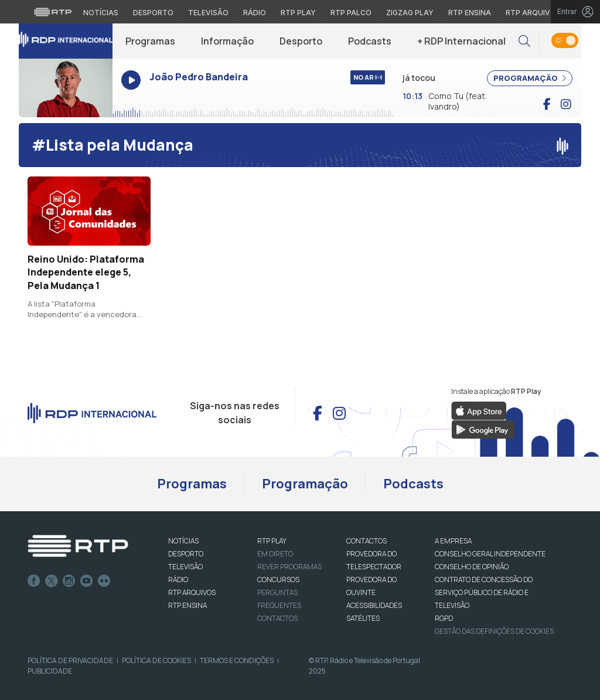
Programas (150, 41)
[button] (524, 41)
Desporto (301, 41)
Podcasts (370, 41)
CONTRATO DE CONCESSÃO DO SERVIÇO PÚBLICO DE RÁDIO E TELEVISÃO (484, 592)
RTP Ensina (187, 605)
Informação (227, 41)
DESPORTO (186, 554)
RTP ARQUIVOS (192, 592)
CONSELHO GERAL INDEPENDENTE (490, 554)
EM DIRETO (275, 554)
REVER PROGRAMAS (289, 567)
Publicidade (50, 671)
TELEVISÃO (185, 567)
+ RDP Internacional (461, 41)
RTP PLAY (272, 541)
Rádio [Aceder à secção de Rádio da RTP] (255, 13)
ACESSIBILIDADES (374, 605)
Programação (305, 484)
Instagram (69, 581)
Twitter (52, 581)
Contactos (277, 618)
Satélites (363, 618)
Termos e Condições (237, 660)
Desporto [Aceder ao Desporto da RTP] (153, 13)
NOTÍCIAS (183, 541)
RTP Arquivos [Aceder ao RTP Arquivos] (533, 13)
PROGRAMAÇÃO (530, 78)
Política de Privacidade (70, 660)
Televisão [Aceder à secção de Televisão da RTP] (208, 13)
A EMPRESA (453, 541)
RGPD (444, 618)
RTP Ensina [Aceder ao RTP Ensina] (470, 13)
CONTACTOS (367, 541)
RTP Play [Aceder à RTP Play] (298, 13)
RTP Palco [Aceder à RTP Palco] (351, 13)
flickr (104, 581)
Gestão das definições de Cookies (494, 631)
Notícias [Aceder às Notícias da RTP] (101, 13)
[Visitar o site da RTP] (53, 12)
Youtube (87, 581)
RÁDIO (178, 580)
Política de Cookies (156, 660)
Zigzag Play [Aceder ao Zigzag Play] (410, 13)
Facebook (34, 581)
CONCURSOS (278, 580)
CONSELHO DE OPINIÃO (472, 567)
